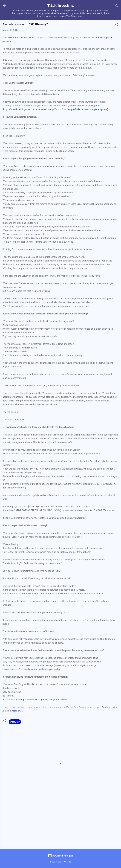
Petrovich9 (67, 862)
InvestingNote (105, 38)
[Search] (117, 6)
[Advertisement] (60, 822)
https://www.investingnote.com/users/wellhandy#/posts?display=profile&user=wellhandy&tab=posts (55, 109)
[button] (117, 25)
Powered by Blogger (61, 856)
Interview (15, 722)
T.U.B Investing (60, 5)
